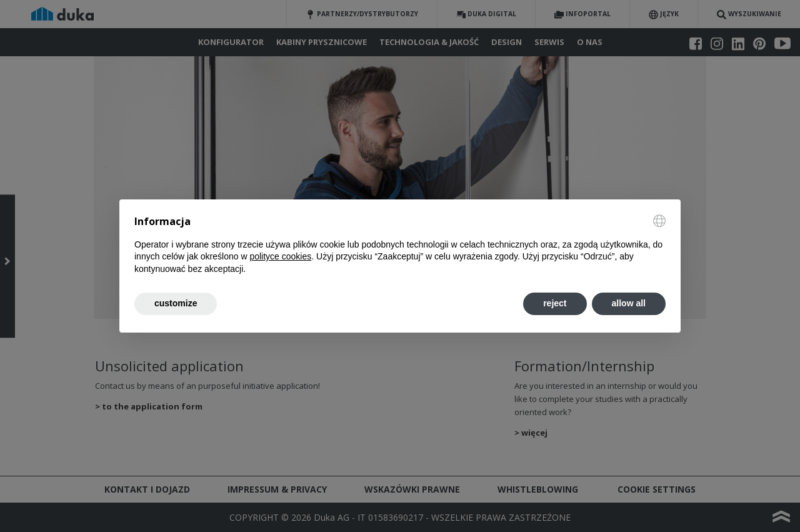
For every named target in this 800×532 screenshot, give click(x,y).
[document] (400, 245)
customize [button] (176, 303)
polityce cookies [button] (280, 256)
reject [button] (555, 303)
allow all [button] (629, 303)
